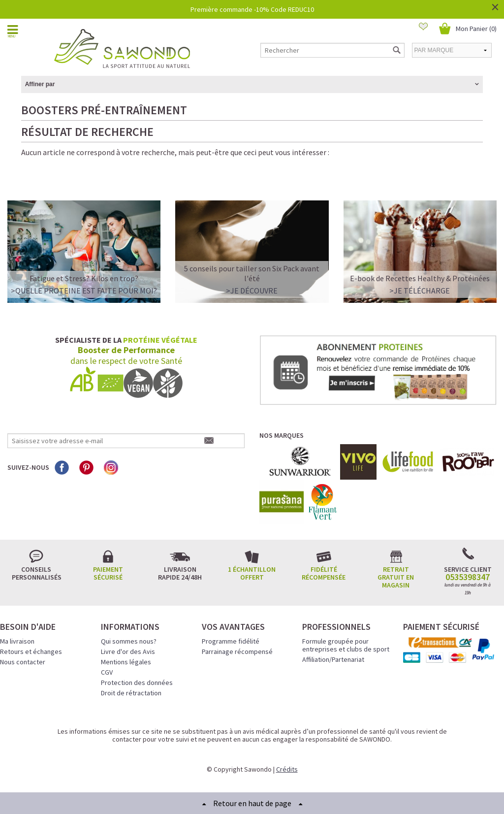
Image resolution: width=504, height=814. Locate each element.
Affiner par (40, 84)
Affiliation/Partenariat (333, 659)
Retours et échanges (31, 651)
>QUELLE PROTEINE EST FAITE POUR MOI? (84, 291)
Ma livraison (17, 641)
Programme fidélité (231, 641)
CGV (107, 672)
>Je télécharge (420, 291)
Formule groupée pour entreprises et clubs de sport (346, 645)
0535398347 (468, 577)
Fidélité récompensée (324, 573)
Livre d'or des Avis (128, 651)
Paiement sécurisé (108, 573)
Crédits (287, 769)
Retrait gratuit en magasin (396, 577)
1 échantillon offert (252, 573)
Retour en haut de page (252, 803)
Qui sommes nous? (129, 641)
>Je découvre (252, 291)
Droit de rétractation (131, 693)
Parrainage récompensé (237, 651)
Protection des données (137, 683)
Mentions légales (126, 662)
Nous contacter (23, 662)
